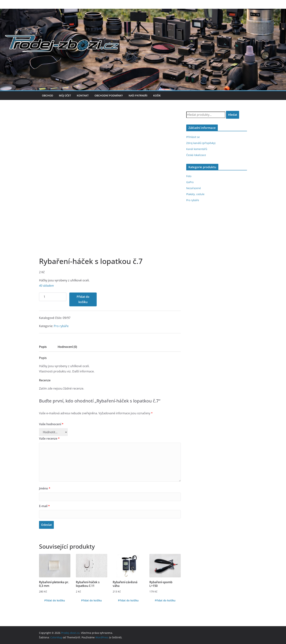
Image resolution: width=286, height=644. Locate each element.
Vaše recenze (49, 438)
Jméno (45, 488)
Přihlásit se (193, 137)
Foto (189, 176)
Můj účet (65, 95)
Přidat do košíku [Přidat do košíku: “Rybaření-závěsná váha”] (128, 600)
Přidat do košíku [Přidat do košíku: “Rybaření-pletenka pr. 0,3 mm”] (55, 600)
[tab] (43, 348)
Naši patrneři (138, 95)
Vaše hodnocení (51, 424)
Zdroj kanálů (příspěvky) (201, 143)
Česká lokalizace (196, 155)
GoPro (190, 182)
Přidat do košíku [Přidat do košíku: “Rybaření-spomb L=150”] (165, 600)
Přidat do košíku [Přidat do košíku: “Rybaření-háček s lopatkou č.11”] (91, 600)
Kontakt (83, 95)
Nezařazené (194, 188)
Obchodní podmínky (109, 95)
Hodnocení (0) (67, 347)
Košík (157, 95)
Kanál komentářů (197, 149)
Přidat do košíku (83, 299)
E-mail (44, 506)
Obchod (48, 95)
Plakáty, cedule (195, 194)
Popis (43, 347)
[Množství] (53, 297)
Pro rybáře (61, 326)
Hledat (233, 115)
